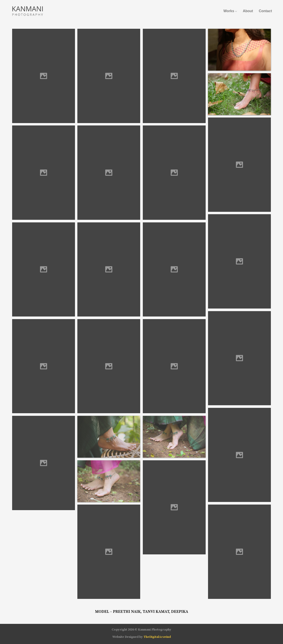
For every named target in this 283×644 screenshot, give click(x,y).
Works (230, 11)
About (248, 11)
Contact (265, 11)
